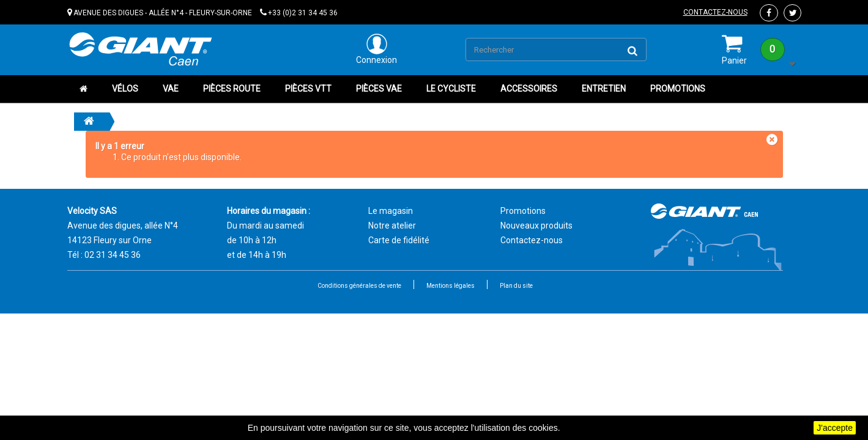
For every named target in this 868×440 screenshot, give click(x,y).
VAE (171, 89)
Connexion (377, 49)
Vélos (125, 89)
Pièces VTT (308, 89)
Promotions (678, 89)
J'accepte (835, 428)
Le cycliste (451, 89)
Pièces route (232, 89)
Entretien (604, 89)
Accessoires (529, 89)
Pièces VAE (379, 89)
